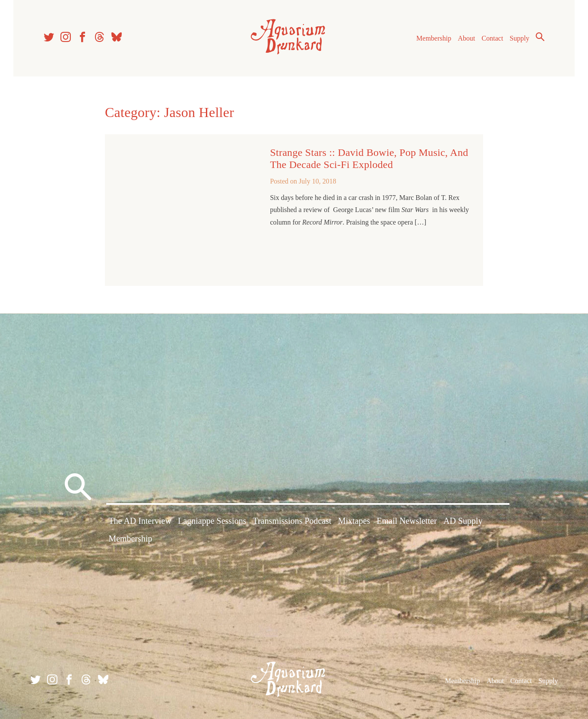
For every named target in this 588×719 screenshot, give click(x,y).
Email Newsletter (407, 521)
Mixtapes (354, 521)
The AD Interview (140, 521)
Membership (434, 38)
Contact (493, 38)
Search (540, 37)
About (466, 38)
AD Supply (463, 521)
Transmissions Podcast (292, 521)
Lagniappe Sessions (212, 521)
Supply (520, 38)
